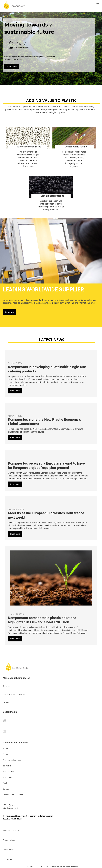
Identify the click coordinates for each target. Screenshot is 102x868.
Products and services (12, 760)
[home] (14, 5)
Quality (6, 783)
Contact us (7, 859)
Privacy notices (9, 840)
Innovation (7, 766)
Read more (12, 67)
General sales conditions (13, 795)
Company (9, 312)
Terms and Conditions (12, 831)
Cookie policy (8, 850)
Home (5, 748)
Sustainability (8, 772)
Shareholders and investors (14, 694)
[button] (98, 4)
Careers (6, 702)
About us (6, 686)
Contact (6, 789)
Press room (8, 777)
